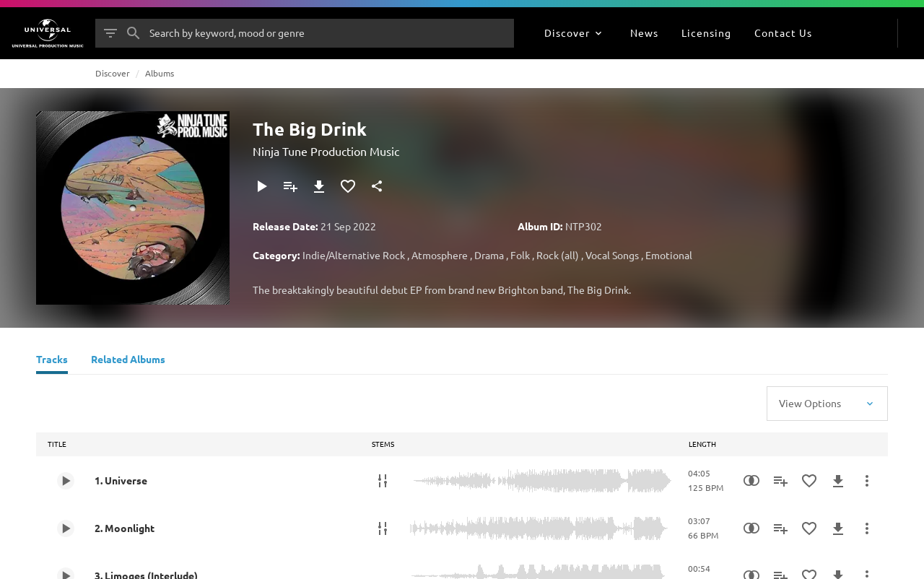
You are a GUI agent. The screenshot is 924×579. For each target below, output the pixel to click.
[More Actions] (867, 481)
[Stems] (383, 481)
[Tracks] (52, 361)
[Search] (134, 33)
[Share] (377, 186)
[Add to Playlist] (290, 186)
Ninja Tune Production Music (326, 151)
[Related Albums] (128, 361)
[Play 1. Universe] (66, 481)
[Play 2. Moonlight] (66, 528)
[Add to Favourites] (348, 186)
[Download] (319, 186)
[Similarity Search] (751, 481)
